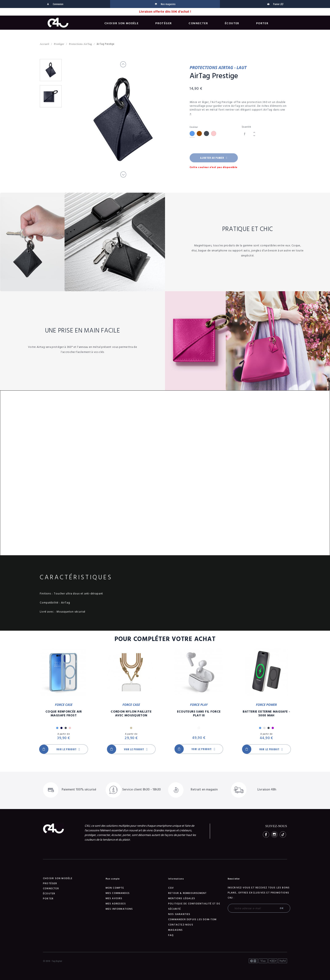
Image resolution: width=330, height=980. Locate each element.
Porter (262, 23)
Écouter (232, 23)
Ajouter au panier (214, 158)
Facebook (266, 834)
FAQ (171, 935)
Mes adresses (116, 904)
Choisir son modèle (121, 23)
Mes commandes (118, 893)
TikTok (283, 834)
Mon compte (115, 888)
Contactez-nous (181, 925)
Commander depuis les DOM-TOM (192, 919)
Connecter (198, 23)
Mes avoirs (114, 898)
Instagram (274, 834)
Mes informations (119, 909)
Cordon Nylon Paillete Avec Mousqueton (131, 714)
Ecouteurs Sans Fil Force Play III (199, 714)
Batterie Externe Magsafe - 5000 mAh (266, 714)
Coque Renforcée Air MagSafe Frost (64, 714)
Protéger (164, 23)
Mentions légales (182, 898)
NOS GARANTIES (179, 914)
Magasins (176, 930)
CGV (171, 888)
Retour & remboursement (187, 893)
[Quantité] (247, 134)
